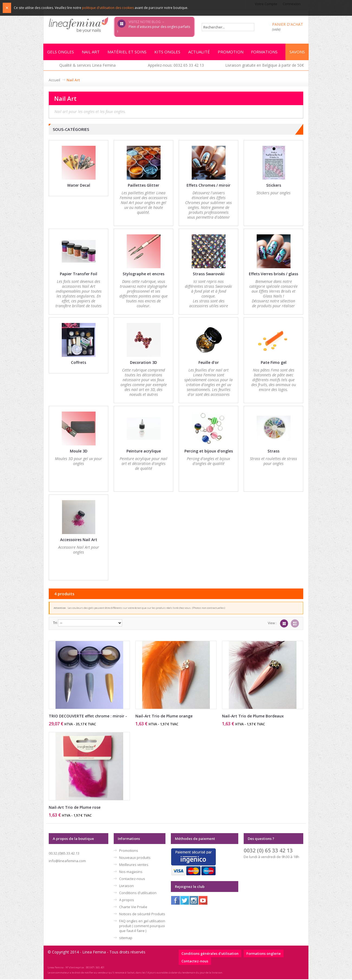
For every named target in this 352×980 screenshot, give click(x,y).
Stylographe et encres (144, 275)
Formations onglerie (264, 954)
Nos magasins (131, 872)
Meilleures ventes (134, 865)
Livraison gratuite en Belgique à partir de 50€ (265, 66)
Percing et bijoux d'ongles (209, 452)
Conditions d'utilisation (138, 894)
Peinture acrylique (144, 452)
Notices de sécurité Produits (142, 915)
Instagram (194, 901)
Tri (55, 624)
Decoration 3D (144, 363)
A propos (127, 901)
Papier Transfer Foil (79, 275)
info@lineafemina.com (67, 862)
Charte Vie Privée (133, 908)
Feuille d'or (209, 363)
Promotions (129, 851)
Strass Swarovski (209, 275)
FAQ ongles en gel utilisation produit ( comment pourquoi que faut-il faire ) (142, 927)
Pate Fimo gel (274, 363)
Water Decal (79, 186)
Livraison (126, 887)
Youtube (203, 901)
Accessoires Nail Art (79, 540)
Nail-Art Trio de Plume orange (164, 717)
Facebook (175, 901)
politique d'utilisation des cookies (108, 8)
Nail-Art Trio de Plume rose (75, 808)
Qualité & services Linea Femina (87, 66)
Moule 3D (79, 452)
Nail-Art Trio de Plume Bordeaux (253, 717)
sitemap (126, 939)
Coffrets (79, 363)
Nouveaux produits (135, 858)
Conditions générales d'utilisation (210, 954)
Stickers (274, 186)
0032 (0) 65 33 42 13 (268, 851)
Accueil (54, 81)
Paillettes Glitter (144, 186)
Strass (273, 452)
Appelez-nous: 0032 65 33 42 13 (176, 66)
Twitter (185, 901)
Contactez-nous (132, 879)
